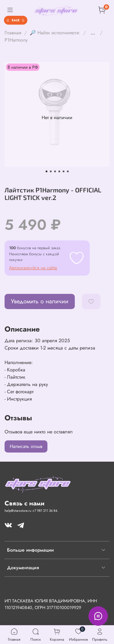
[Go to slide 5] (64, 171)
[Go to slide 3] (55, 171)
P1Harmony (16, 40)
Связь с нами (24, 503)
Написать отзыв (26, 446)
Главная (13, 33)
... (93, 33)
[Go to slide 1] (47, 171)
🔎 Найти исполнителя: (55, 33)
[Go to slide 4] (59, 171)
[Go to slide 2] (51, 171)
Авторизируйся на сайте (33, 268)
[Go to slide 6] (68, 171)
